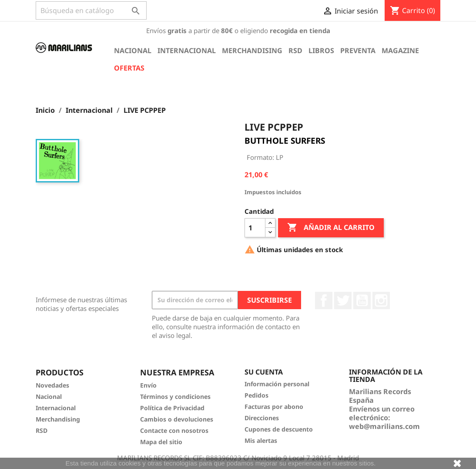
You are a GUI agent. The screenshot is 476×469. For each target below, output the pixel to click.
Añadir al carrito (331, 228)
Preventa (358, 51)
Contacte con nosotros (174, 430)
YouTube (362, 300)
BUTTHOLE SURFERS (285, 141)
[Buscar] (91, 10)
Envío (148, 385)
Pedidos (256, 395)
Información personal (277, 384)
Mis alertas (261, 440)
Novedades (52, 385)
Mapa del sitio (161, 442)
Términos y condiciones (175, 396)
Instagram (381, 300)
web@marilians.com (384, 426)
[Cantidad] (255, 228)
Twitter (343, 300)
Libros (321, 51)
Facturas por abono (274, 407)
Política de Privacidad (172, 408)
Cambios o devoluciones (177, 419)
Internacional (187, 51)
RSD (295, 51)
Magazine (400, 51)
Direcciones (262, 418)
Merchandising (252, 51)
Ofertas (129, 68)
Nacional (133, 51)
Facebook (324, 300)
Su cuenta (264, 372)
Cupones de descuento (279, 429)
